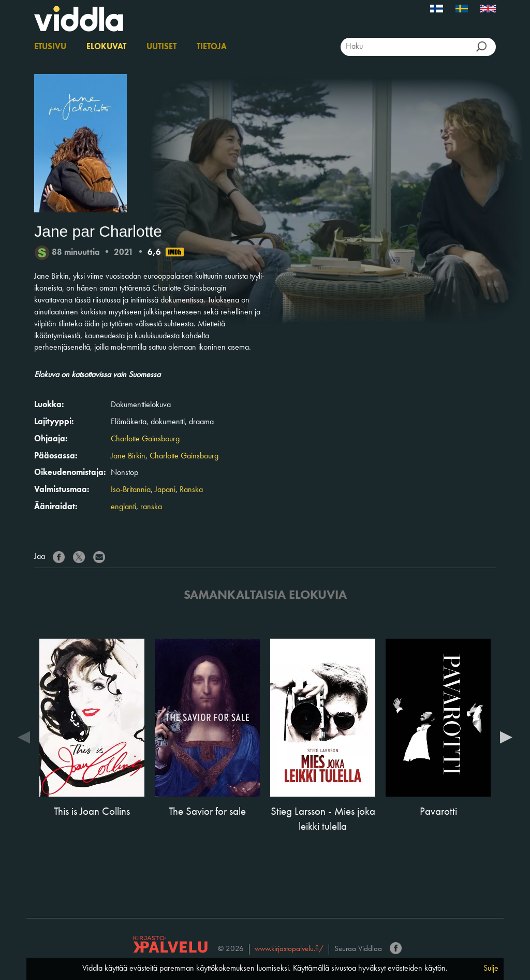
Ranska (191, 490)
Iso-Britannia (131, 490)
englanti (123, 507)
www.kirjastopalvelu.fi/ (289, 949)
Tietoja (212, 47)
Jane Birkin (128, 456)
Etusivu (50, 47)
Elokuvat (106, 47)
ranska (151, 507)
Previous (24, 737)
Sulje (491, 969)
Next (506, 737)
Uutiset (161, 47)
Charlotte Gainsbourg (145, 439)
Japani (165, 490)
